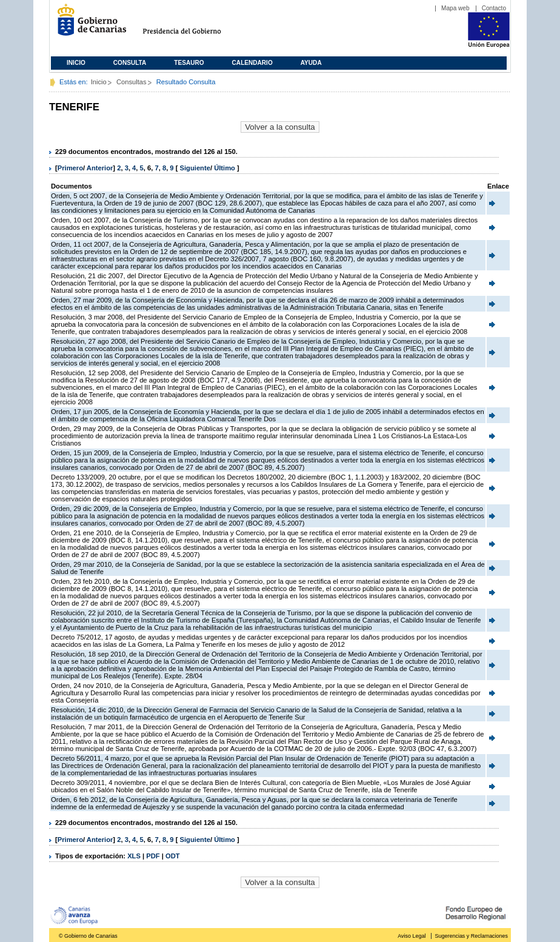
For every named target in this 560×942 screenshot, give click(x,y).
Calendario (252, 63)
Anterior (100, 168)
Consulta (130, 63)
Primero (70, 168)
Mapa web (455, 8)
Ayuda (311, 63)
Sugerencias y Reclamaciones (472, 936)
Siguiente (195, 168)
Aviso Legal (412, 936)
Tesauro (189, 63)
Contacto (494, 8)
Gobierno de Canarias (88, 25)
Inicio (76, 63)
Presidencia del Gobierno (193, 25)
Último (225, 168)
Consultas (132, 82)
